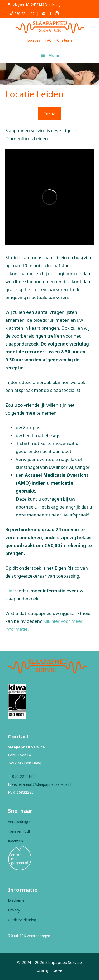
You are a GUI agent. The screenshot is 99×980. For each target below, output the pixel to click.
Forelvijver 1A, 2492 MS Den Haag (34, 4)
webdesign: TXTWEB (49, 971)
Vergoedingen (20, 821)
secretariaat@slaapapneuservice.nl (42, 784)
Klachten (15, 841)
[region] (49, 74)
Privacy (14, 910)
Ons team (64, 40)
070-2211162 (23, 776)
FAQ (49, 40)
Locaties (34, 40)
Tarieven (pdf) (20, 831)
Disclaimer (17, 900)
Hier (10, 591)
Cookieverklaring (22, 920)
